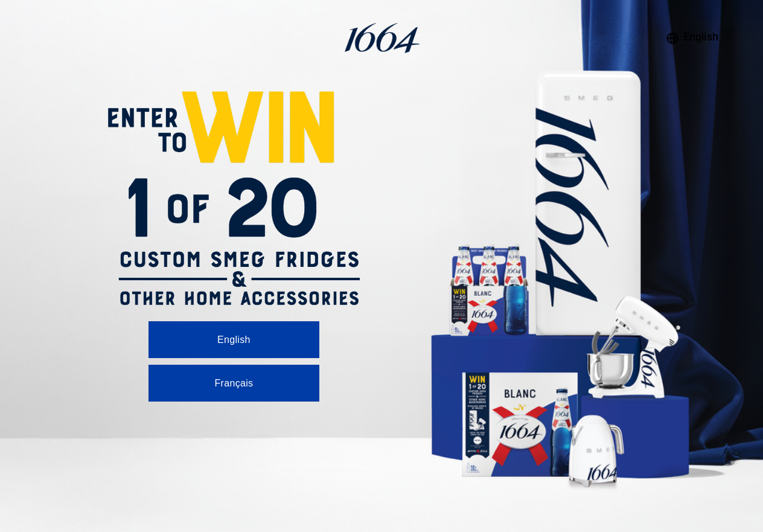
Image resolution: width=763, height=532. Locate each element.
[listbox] (700, 38)
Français (234, 383)
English (234, 340)
